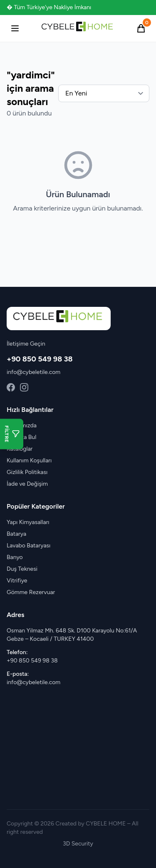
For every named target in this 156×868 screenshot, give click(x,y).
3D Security (78, 844)
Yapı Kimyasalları (28, 522)
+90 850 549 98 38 (40, 359)
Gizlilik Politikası (27, 472)
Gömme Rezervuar (31, 592)
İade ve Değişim (27, 484)
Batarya (16, 534)
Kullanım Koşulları (29, 460)
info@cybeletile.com (33, 372)
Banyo (15, 557)
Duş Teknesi (22, 569)
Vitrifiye (17, 581)
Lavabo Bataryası (28, 546)
